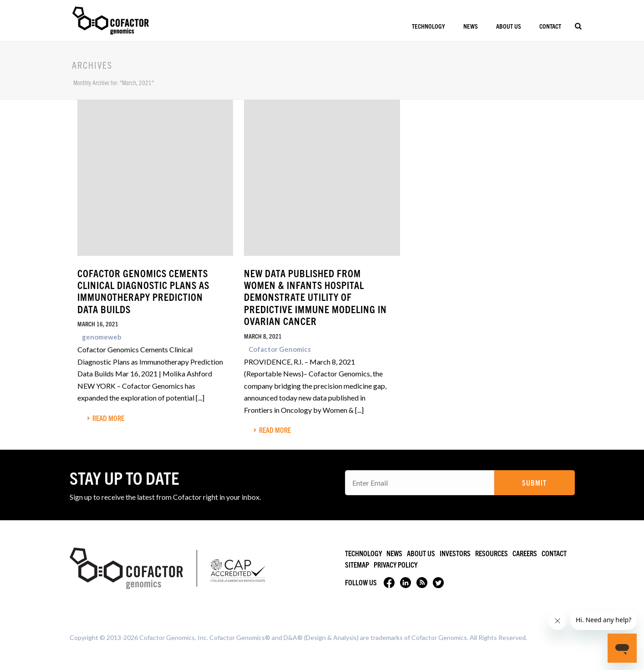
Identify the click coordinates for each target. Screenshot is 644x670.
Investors (455, 553)
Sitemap (357, 564)
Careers (525, 553)
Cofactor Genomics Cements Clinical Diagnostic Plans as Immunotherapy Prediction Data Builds (143, 291)
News (471, 26)
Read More (105, 418)
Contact (550, 26)
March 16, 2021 (98, 324)
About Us (509, 26)
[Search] (578, 26)
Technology (428, 26)
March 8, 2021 (263, 336)
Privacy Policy (396, 564)
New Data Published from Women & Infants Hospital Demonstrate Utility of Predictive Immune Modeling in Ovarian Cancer (315, 297)
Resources (492, 553)
